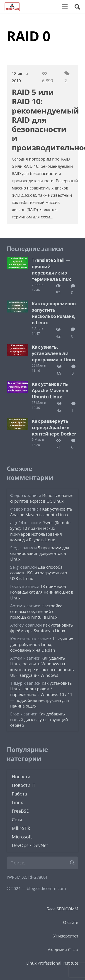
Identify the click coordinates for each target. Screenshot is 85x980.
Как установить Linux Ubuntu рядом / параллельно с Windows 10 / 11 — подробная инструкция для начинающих (41, 695)
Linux (17, 802)
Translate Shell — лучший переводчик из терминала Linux (51, 270)
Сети (17, 820)
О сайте (71, 922)
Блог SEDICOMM (62, 909)
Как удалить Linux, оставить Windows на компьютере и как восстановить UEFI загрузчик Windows (42, 667)
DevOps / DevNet (30, 845)
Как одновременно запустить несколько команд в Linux (54, 313)
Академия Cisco (63, 949)
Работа (19, 794)
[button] (77, 7)
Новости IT (24, 785)
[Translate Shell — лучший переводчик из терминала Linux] (18, 260)
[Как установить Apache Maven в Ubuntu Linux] (18, 384)
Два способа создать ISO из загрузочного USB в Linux (39, 573)
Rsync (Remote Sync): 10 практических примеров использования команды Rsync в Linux (40, 531)
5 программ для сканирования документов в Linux (40, 553)
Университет (66, 936)
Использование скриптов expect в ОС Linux (42, 498)
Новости (21, 777)
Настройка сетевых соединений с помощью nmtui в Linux (36, 611)
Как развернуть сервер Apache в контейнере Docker (54, 427)
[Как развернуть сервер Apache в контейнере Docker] (18, 421)
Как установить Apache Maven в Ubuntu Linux (50, 390)
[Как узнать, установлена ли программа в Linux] (18, 347)
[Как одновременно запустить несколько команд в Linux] (18, 304)
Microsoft (22, 837)
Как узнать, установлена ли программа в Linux (54, 353)
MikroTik (21, 828)
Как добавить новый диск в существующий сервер (39, 720)
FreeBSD (21, 811)
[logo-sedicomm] (12, 7)
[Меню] (65, 7)
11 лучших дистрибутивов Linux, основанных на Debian (42, 644)
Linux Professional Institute (52, 963)
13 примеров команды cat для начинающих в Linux (42, 592)
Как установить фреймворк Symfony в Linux (42, 628)
